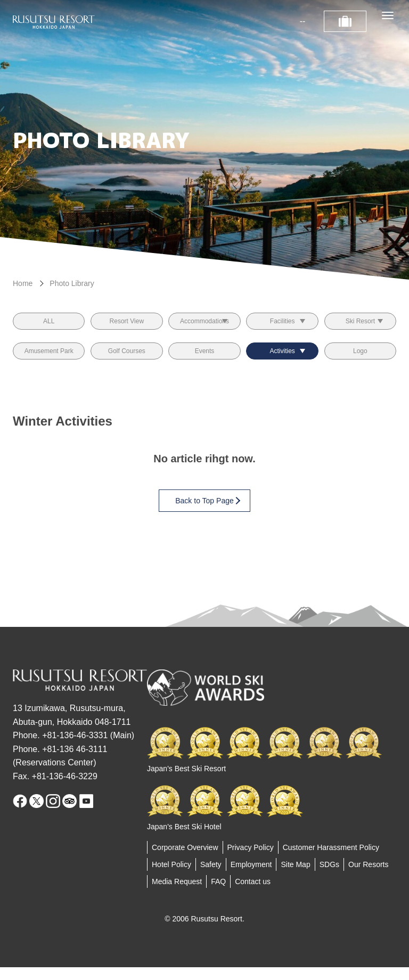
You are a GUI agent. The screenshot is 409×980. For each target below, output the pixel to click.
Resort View (126, 324)
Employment (251, 877)
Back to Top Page (207, 513)
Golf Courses (127, 361)
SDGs (329, 877)
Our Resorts (368, 877)
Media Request (177, 894)
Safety (211, 877)
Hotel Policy (171, 877)
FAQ (218, 894)
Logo (360, 361)
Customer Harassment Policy (331, 860)
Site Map (295, 877)
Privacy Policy (251, 860)
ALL (49, 324)
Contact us (253, 894)
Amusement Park (49, 361)
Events (205, 361)
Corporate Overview (185, 860)
